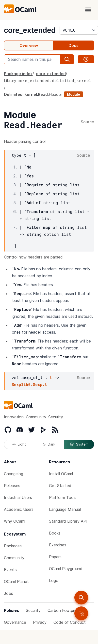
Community (14, 558)
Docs (73, 45)
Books (55, 533)
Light (19, 444)
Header (55, 94)
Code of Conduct (70, 622)
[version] (79, 30)
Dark (49, 444)
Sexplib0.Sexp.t (29, 384)
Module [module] (73, 94)
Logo (54, 580)
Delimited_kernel (20, 94)
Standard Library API (68, 521)
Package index (18, 74)
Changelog (14, 474)
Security (33, 610)
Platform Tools (63, 497)
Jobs (8, 593)
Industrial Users (18, 497)
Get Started (60, 486)
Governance (15, 622)
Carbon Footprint (63, 610)
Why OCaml (15, 521)
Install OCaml (61, 474)
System (79, 444)
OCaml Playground (66, 569)
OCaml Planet (16, 581)
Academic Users (19, 509)
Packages (13, 546)
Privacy (40, 622)
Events (10, 570)
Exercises (58, 545)
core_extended (30, 30)
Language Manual (65, 509)
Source (87, 122)
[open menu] (88, 10)
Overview (29, 45)
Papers (55, 557)
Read (43, 94)
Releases (12, 486)
